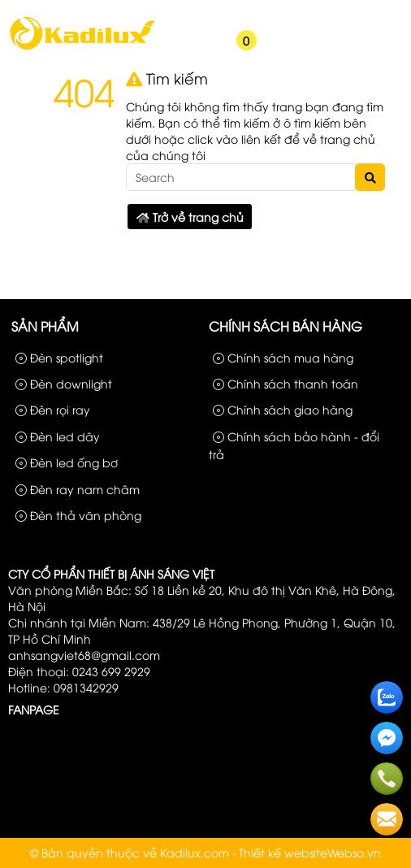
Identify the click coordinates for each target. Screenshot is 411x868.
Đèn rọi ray (53, 409)
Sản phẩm (251, 15)
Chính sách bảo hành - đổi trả (294, 445)
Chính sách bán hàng (286, 326)
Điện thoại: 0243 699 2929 (79, 671)
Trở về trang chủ (190, 217)
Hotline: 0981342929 (63, 687)
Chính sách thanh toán (286, 383)
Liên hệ (378, 15)
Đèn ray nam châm (78, 489)
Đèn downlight (64, 383)
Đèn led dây (58, 436)
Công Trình (318, 15)
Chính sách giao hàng (283, 409)
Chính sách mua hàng (283, 357)
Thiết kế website (283, 852)
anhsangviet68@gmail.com (84, 655)
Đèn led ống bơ (67, 462)
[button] (178, 50)
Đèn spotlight (59, 357)
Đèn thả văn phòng (78, 515)
